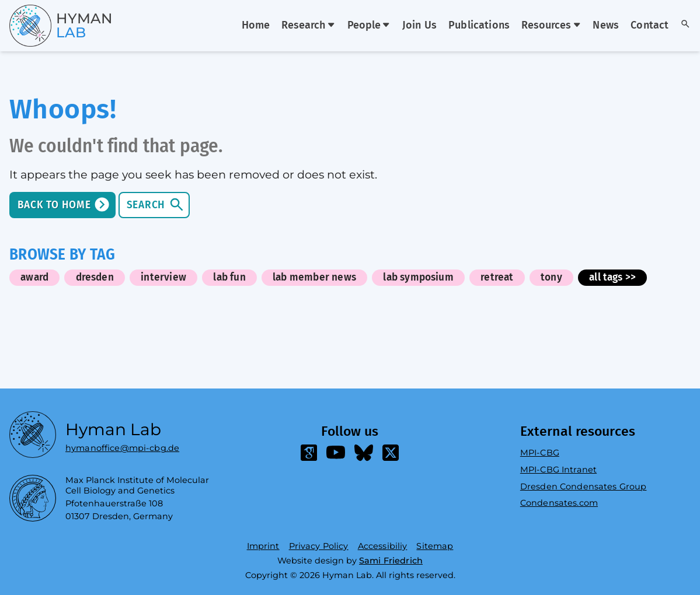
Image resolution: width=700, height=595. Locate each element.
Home (256, 26)
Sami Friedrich (391, 561)
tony (551, 277)
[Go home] (40, 26)
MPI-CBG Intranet (558, 470)
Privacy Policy (319, 546)
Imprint (263, 546)
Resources (551, 26)
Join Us (419, 26)
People (369, 26)
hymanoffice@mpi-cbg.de (122, 445)
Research (308, 26)
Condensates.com (559, 503)
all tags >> (612, 277)
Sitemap (435, 546)
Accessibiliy (383, 546)
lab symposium (418, 277)
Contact (649, 26)
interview (163, 277)
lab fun (229, 277)
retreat (497, 277)
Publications (479, 26)
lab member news (314, 277)
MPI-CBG (540, 453)
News (606, 26)
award (34, 277)
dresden (95, 277)
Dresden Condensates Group (584, 487)
